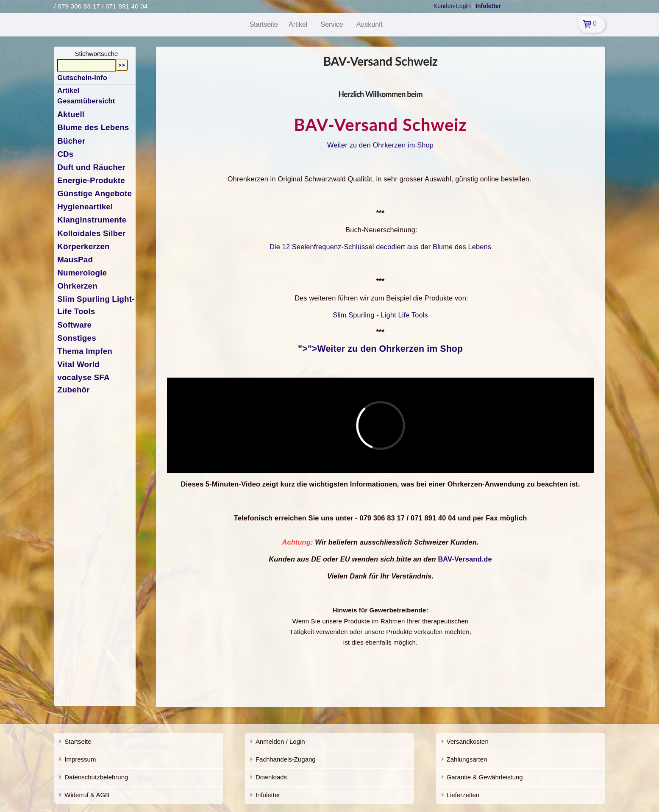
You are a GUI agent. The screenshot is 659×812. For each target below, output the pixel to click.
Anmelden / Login (280, 741)
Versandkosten (468, 741)
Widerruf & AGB (87, 795)
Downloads (271, 777)
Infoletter (268, 795)
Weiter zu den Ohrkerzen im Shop (380, 145)
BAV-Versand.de (465, 559)
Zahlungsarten (467, 759)
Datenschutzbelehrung (96, 777)
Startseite (78, 741)
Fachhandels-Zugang (286, 759)
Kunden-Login (452, 6)
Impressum (80, 759)
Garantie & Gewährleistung (485, 777)
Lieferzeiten (463, 795)
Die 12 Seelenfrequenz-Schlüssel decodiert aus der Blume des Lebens (380, 247)
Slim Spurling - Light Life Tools (380, 315)
